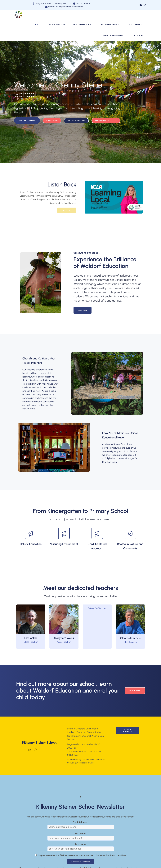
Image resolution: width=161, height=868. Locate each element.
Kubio (91, 763)
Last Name (81, 844)
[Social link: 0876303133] (36, 750)
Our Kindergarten (56, 24)
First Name (80, 833)
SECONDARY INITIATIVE (111, 24)
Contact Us (137, 36)
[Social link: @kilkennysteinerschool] (31, 750)
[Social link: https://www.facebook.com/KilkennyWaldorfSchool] (141, 5)
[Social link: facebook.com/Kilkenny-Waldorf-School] (25, 750)
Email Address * (81, 822)
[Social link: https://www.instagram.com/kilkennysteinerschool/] (145, 5)
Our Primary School (83, 24)
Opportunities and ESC (113, 36)
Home (37, 24)
